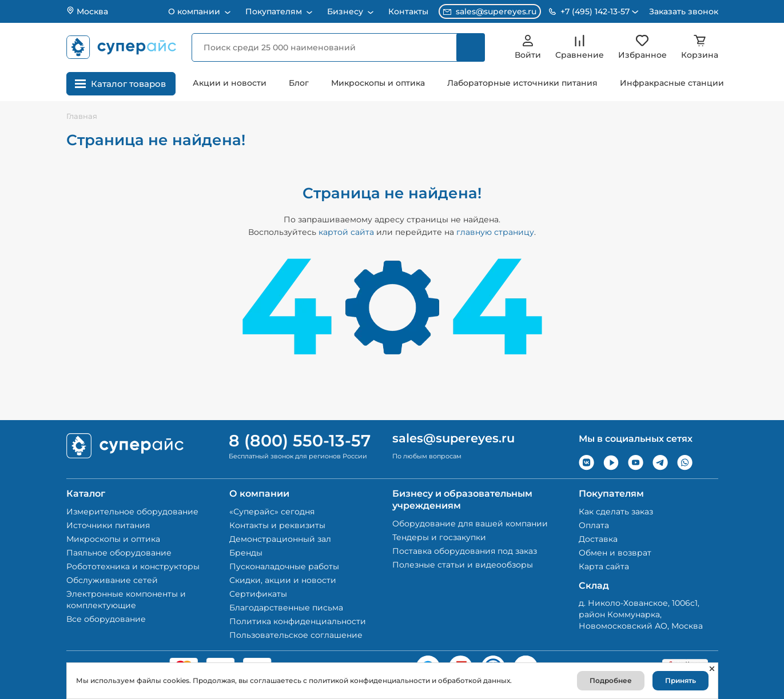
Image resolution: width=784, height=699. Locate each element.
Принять (680, 680)
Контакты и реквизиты (277, 525)
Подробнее (611, 680)
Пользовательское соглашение (296, 635)
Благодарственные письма (286, 608)
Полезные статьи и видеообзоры (463, 565)
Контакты (408, 11)
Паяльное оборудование (119, 553)
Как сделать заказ (616, 512)
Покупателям (275, 11)
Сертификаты (258, 594)
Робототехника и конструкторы (133, 566)
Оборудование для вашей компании (470, 524)
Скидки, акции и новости (283, 580)
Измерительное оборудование (132, 512)
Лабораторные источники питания (522, 83)
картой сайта (346, 232)
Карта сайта (604, 566)
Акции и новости (230, 83)
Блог (299, 83)
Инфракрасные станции (672, 83)
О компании (195, 11)
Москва (87, 11)
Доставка (598, 539)
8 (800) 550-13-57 (300, 441)
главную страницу (495, 232)
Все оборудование (106, 619)
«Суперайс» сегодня (272, 512)
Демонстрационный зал (280, 539)
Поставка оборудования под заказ (465, 551)
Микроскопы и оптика (378, 83)
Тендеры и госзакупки (439, 537)
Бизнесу (346, 11)
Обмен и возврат (615, 553)
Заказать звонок (684, 11)
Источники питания (108, 525)
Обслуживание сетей (112, 580)
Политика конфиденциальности (298, 621)
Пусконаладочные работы (284, 566)
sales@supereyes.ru (490, 11)
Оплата (594, 525)
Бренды (246, 553)
